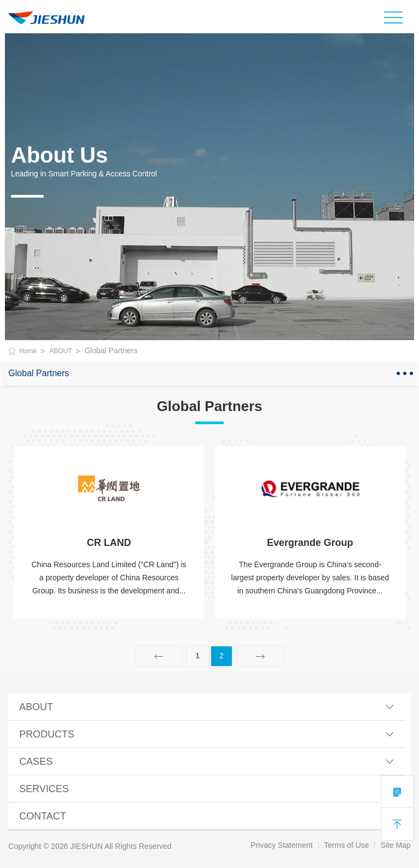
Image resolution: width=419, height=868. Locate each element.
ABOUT (60, 351)
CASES (206, 762)
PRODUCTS (206, 734)
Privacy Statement (282, 845)
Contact (206, 816)
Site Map (395, 845)
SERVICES (206, 789)
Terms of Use (346, 845)
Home (28, 351)
